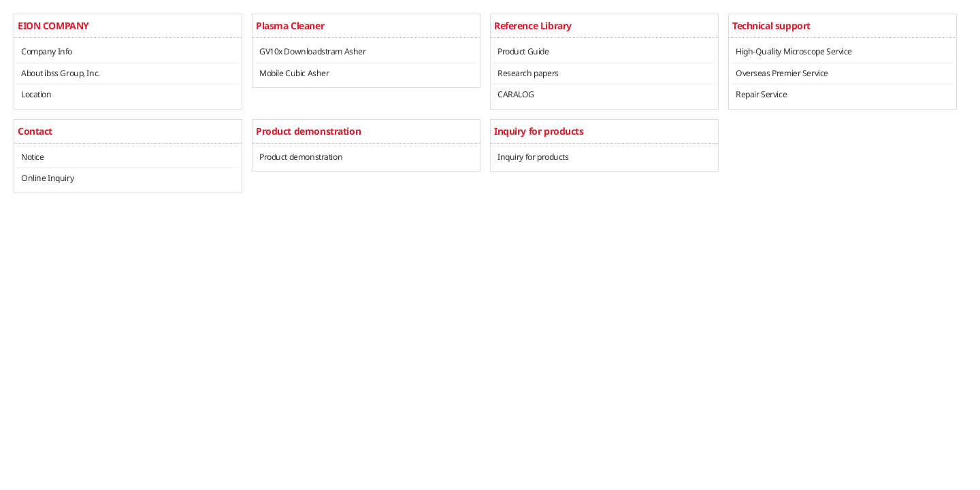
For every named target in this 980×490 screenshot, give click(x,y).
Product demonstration (301, 157)
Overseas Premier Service (782, 73)
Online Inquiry (47, 178)
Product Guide (523, 51)
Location (36, 94)
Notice (32, 157)
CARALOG (516, 94)
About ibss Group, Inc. (61, 73)
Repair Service (761, 94)
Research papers (528, 73)
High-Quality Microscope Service (794, 51)
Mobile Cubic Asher (294, 73)
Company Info (47, 51)
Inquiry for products (533, 157)
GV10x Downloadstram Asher (313, 51)
